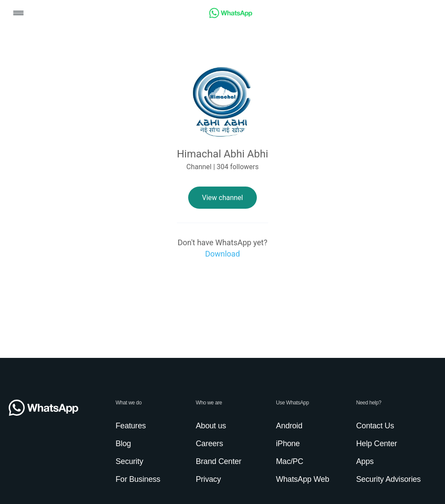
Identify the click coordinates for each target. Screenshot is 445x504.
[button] (18, 14)
